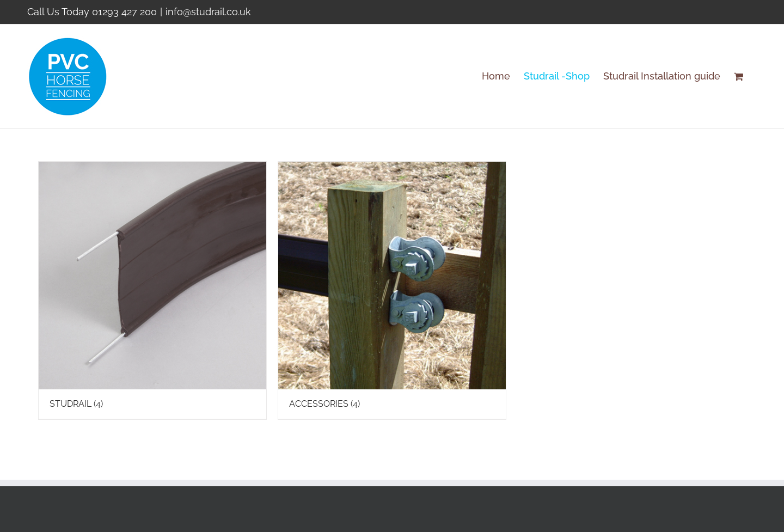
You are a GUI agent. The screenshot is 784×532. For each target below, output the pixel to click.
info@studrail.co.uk (208, 12)
